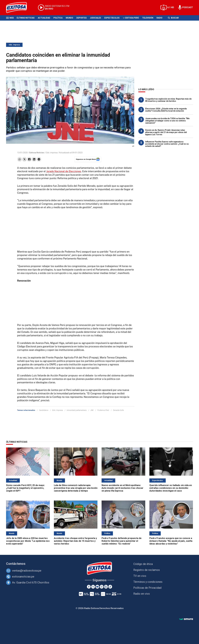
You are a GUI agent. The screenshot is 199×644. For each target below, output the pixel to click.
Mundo (69, 18)
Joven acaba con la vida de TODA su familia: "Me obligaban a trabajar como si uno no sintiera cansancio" (167, 121)
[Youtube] (97, 587)
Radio (159, 18)
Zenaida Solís (118, 410)
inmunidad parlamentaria (77, 410)
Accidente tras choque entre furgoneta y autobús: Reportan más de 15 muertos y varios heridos (75, 541)
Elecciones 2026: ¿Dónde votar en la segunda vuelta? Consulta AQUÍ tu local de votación (166, 110)
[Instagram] (102, 587)
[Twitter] (93, 587)
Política (58, 18)
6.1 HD (171, 7)
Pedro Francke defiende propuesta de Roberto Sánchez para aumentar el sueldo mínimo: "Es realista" (122, 541)
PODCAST (188, 7)
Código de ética (143, 564)
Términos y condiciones (148, 582)
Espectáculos (112, 18)
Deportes (82, 18)
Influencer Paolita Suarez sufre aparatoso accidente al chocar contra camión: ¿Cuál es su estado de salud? (167, 144)
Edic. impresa (52, 153)
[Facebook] (89, 587)
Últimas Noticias (26, 18)
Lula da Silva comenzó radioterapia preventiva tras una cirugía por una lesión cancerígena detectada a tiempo (76, 488)
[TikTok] (110, 587)
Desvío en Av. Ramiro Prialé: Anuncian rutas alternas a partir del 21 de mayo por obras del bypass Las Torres (166, 132)
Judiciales (95, 18)
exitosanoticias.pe (23, 577)
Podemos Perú (103, 410)
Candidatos (44, 410)
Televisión (148, 18)
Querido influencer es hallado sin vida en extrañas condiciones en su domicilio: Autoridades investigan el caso (171, 488)
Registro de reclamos (147, 570)
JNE (92, 410)
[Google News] (106, 587)
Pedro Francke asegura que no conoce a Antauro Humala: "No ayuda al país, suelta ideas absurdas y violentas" (171, 541)
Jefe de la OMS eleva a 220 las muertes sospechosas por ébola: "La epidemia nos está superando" (28, 541)
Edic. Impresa (14, 45)
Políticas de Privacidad (147, 588)
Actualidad (44, 18)
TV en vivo (140, 576)
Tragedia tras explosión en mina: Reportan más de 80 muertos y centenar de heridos (168, 100)
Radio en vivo (142, 594)
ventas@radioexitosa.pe (27, 571)
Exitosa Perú (132, 18)
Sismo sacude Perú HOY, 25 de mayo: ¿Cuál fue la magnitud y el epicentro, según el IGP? (25, 488)
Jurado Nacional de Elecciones (64, 171)
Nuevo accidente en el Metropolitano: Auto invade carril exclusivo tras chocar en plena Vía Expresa (122, 488)
